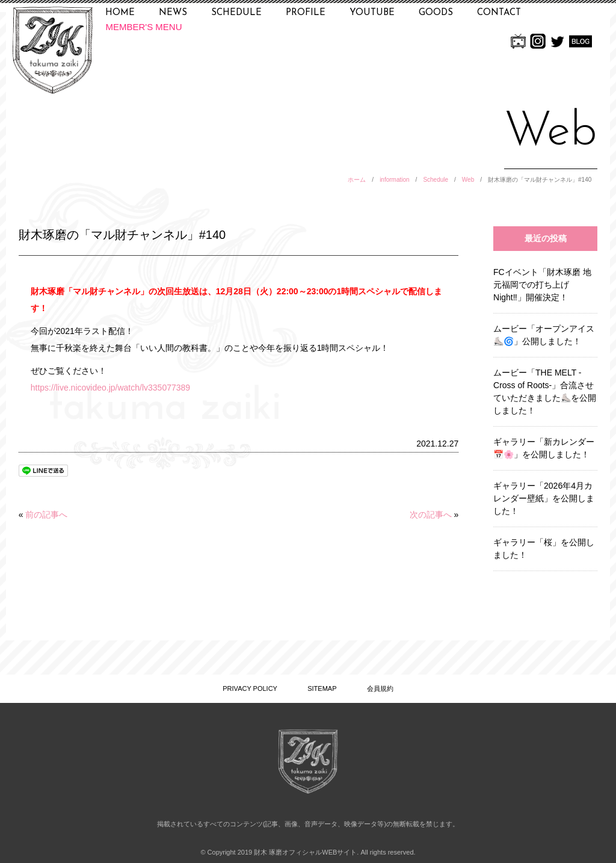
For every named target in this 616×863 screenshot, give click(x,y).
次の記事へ (431, 515)
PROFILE (306, 13)
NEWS (173, 13)
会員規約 (380, 688)
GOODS (436, 13)
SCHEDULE (236, 13)
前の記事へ (46, 515)
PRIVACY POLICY (250, 688)
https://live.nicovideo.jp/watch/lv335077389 (110, 388)
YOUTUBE (372, 13)
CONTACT (499, 13)
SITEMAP (322, 688)
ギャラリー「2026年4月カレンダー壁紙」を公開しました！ (544, 498)
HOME (120, 13)
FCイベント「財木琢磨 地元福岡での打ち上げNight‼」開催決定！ (542, 285)
